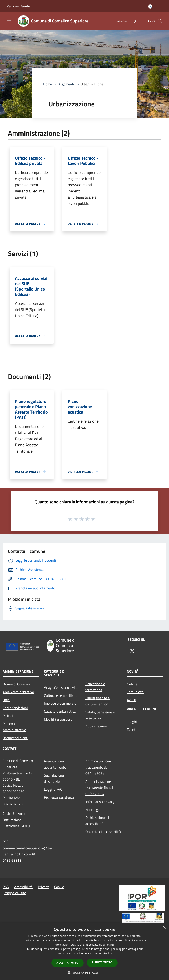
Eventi (132, 730)
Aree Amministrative (18, 692)
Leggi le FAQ (53, 789)
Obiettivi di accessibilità (103, 832)
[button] (84, 973)
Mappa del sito (15, 893)
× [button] (164, 928)
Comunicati (135, 692)
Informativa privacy (100, 802)
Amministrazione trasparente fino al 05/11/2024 (99, 788)
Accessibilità (23, 887)
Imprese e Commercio (60, 703)
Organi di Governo (16, 684)
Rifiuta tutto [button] (102, 962)
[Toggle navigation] (9, 21)
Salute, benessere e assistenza (100, 715)
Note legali (93, 810)
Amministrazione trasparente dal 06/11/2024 (98, 767)
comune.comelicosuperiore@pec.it (29, 848)
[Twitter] (134, 21)
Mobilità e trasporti (58, 719)
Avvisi (131, 700)
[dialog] (84, 951)
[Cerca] (160, 21)
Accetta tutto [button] (68, 963)
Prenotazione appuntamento (55, 764)
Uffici (6, 700)
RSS (6, 887)
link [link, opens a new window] (110, 953)
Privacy (43, 887)
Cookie (59, 887)
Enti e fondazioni (15, 708)
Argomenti (66, 84)
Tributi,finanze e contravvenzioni (97, 701)
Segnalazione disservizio (54, 778)
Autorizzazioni (96, 726)
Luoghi (132, 722)
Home (48, 84)
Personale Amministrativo (14, 727)
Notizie (132, 684)
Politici (8, 716)
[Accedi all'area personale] (150, 7)
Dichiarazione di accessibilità (97, 821)
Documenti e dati (15, 738)
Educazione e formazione (95, 687)
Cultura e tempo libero (61, 695)
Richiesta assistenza (59, 797)
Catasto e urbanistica (60, 711)
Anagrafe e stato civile (61, 687)
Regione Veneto (18, 6)
